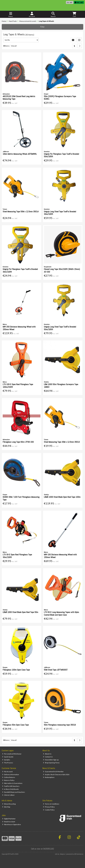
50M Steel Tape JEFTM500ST (56, 670)
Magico (63, 854)
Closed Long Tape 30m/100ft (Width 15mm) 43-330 (62, 270)
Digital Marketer (9, 819)
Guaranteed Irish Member (53, 772)
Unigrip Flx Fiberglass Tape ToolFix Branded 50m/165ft (61, 155)
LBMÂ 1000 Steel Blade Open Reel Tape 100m (62, 497)
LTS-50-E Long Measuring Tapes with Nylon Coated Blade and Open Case (61, 613)
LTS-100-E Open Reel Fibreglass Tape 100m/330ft (18, 386)
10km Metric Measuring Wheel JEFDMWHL (20, 154)
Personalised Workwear (12, 754)
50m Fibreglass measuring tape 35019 (60, 725)
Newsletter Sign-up (51, 760)
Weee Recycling (9, 804)
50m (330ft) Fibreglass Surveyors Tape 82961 (60, 98)
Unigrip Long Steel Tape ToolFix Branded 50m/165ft (60, 328)
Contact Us (48, 757)
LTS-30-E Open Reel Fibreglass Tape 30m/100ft (17, 556)
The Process (8, 763)
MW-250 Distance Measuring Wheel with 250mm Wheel (19, 328)
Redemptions (49, 777)
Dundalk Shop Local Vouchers (14, 792)
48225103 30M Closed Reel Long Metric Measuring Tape (19, 98)
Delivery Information (11, 774)
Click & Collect (8, 795)
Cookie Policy (49, 810)
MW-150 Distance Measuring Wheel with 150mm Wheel (60, 556)
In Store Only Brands (10, 789)
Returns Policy (8, 780)
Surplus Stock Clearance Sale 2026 (56, 774)
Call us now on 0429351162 (42, 849)
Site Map (6, 807)
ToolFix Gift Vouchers (11, 786)
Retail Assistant (9, 822)
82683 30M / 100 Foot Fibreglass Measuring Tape (21, 498)
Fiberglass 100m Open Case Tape (16, 670)
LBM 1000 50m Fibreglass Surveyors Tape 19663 (61, 386)
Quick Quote (8, 757)
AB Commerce (79, 854)
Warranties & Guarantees (12, 783)
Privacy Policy (49, 807)
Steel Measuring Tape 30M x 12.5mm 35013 (62, 442)
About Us (47, 754)
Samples (6, 760)
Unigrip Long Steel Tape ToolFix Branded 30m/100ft (60, 213)
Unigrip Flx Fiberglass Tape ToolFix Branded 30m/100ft (20, 270)
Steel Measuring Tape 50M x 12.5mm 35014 (21, 212)
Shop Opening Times (51, 763)
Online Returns (9, 777)
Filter (42, 27)
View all (14, 46)
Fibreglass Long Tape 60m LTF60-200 (18, 442)
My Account (7, 772)
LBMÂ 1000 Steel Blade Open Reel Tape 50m (20, 612)
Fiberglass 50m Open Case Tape (16, 725)
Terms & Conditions (51, 804)
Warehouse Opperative (11, 824)
